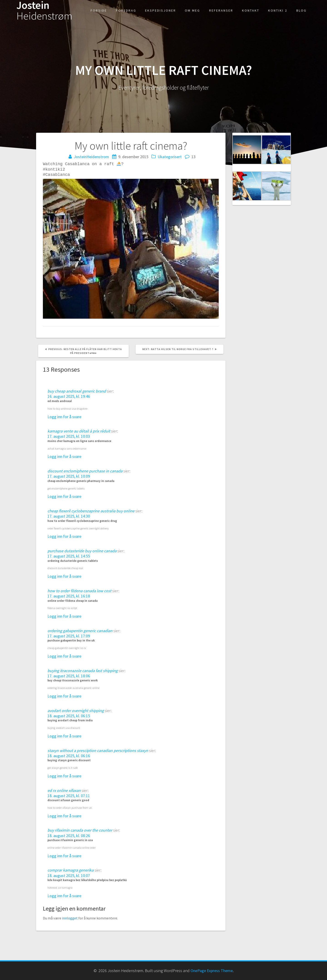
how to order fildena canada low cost (79, 591)
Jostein (44, 11)
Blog (301, 10)
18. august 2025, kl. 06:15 (69, 716)
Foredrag (126, 10)
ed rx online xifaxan (64, 790)
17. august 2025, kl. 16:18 (69, 596)
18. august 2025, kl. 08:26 (69, 836)
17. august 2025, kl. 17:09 (69, 636)
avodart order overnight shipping (76, 710)
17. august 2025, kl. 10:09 (69, 476)
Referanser (221, 10)
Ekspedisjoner (161, 10)
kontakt (251, 10)
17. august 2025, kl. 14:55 (69, 556)
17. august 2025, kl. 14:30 (69, 516)
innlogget (70, 918)
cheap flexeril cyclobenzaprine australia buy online (91, 511)
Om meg (192, 10)
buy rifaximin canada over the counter (80, 830)
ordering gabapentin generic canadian (80, 630)
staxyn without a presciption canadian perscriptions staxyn (98, 750)
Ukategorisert (170, 157)
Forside (99, 10)
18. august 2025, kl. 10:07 (69, 876)
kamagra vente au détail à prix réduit (79, 431)
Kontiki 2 (278, 10)
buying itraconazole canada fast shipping (83, 670)
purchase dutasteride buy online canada (82, 551)
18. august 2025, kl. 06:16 (69, 756)
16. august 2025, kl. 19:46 (69, 396)
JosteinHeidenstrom (91, 157)
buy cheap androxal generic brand (77, 391)
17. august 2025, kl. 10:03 (69, 436)
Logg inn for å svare (64, 416)
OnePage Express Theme (212, 971)
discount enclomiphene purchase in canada (85, 471)
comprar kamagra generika (71, 870)
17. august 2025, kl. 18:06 (69, 676)
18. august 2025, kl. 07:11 (69, 796)
